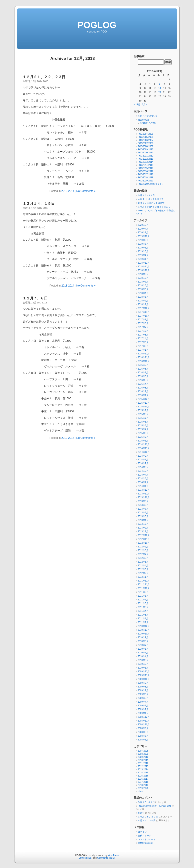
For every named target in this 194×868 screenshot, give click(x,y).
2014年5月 (143, 471)
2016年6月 (143, 376)
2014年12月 (144, 444)
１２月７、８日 (35, 298)
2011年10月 (144, 588)
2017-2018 (143, 782)
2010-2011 (143, 760)
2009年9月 (143, 683)
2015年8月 (143, 414)
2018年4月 (143, 293)
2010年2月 (143, 664)
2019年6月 (143, 248)
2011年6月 (143, 603)
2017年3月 (143, 342)
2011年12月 (144, 581)
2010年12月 (144, 626)
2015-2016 (143, 776)
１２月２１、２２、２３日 (44, 77)
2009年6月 (143, 694)
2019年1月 (143, 259)
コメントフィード (147, 839)
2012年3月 (143, 569)
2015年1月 (143, 441)
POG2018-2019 (146, 178)
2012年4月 (143, 566)
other (140, 791)
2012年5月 (143, 562)
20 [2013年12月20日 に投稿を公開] (160, 92)
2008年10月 (144, 725)
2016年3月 (143, 388)
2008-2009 (143, 754)
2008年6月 (143, 740)
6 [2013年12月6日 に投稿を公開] (160, 84)
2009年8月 (143, 687)
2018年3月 (143, 297)
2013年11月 (144, 494)
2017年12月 (144, 308)
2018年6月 (143, 286)
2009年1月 (143, 713)
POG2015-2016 (146, 168)
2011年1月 (143, 622)
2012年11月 (144, 539)
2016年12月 (144, 354)
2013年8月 (143, 505)
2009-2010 (143, 757)
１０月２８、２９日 (148, 817)
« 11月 (137, 105)
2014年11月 (144, 448)
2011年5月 (143, 607)
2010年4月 (143, 656)
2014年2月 (143, 482)
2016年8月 (143, 369)
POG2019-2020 (146, 181)
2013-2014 (68, 191)
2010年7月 (143, 645)
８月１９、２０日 (147, 820)
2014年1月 (143, 486)
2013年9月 (143, 501)
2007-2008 (143, 751)
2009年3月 (143, 706)
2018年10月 (144, 270)
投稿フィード (144, 836)
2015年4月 (143, 429)
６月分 (141, 813)
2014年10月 (144, 452)
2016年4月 (143, 384)
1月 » (145, 105)
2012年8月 (143, 550)
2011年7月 (143, 600)
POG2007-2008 (146, 143)
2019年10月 (144, 236)
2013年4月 (143, 520)
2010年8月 (143, 641)
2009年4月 (143, 702)
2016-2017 (143, 779)
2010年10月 (144, 634)
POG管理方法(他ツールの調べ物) (154, 806)
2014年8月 (143, 460)
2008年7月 (143, 736)
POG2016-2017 (146, 171)
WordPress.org (145, 843)
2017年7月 (143, 327)
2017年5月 (143, 335)
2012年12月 (144, 535)
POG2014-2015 (146, 165)
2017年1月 (143, 350)
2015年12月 (144, 399)
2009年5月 (143, 698)
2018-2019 (143, 785)
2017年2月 (143, 346)
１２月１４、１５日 (39, 204)
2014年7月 (143, 463)
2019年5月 (143, 251)
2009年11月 (144, 675)
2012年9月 (143, 547)
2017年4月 (143, 338)
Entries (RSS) (85, 858)
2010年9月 (143, 637)
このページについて (148, 116)
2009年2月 (143, 709)
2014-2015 (143, 773)
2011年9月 (143, 592)
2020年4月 (143, 229)
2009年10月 (144, 679)
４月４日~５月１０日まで (151, 199)
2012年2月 (143, 573)
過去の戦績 (143, 120)
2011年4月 (143, 611)
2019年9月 (143, 240)
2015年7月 (143, 418)
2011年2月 (143, 619)
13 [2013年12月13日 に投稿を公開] (160, 88)
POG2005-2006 (146, 137)
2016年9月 (143, 365)
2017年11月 (144, 312)
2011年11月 (144, 584)
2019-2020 (143, 788)
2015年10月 (144, 407)
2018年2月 (143, 301)
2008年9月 (143, 728)
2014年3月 (143, 479)
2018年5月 (143, 289)
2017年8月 (143, 323)
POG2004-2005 (146, 134)
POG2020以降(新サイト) (150, 184)
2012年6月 (143, 558)
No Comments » (86, 191)
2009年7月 (143, 690)
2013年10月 (144, 497)
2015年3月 (143, 433)
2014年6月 (143, 467)
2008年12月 (144, 717)
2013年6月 (143, 513)
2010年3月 (143, 660)
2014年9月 (143, 456)
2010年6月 (143, 649)
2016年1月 (143, 395)
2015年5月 (143, 426)
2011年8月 (143, 596)
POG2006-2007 (146, 140)
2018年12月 (144, 263)
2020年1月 (143, 233)
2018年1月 (143, 304)
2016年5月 (143, 380)
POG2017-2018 (146, 174)
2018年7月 (143, 282)
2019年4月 (143, 255)
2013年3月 (143, 524)
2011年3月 (143, 615)
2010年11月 (144, 630)
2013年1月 (143, 532)
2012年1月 (143, 577)
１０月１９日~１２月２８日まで (154, 207)
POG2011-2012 (146, 156)
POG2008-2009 (146, 146)
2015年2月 (143, 437)
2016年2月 (143, 391)
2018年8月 (143, 278)
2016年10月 (144, 361)
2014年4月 (143, 475)
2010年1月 (143, 668)
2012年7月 (143, 554)
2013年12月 (144, 490)
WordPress (113, 855)
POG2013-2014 (146, 162)
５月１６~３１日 (146, 195)
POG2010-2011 (146, 153)
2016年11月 (144, 357)
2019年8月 (143, 244)
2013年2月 (143, 528)
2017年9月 (143, 320)
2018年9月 (143, 274)
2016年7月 (143, 373)
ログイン (142, 832)
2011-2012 (143, 763)
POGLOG (97, 25)
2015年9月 (143, 410)
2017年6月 (143, 331)
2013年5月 (143, 516)
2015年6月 (143, 422)
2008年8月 (143, 732)
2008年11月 (144, 721)
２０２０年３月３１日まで (151, 203)
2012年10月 (144, 543)
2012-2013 (143, 766)
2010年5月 (143, 653)
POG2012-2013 (148, 123)
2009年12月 (144, 672)
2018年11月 (144, 267)
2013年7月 (143, 509)
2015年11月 (144, 403)
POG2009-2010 (146, 149)
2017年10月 (144, 316)
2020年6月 (143, 225)
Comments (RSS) (106, 858)
